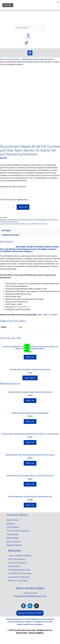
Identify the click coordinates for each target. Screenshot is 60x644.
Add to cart (23, 206)
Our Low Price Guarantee (18, 530)
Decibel (17, 223)
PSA (36, 223)
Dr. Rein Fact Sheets (17, 562)
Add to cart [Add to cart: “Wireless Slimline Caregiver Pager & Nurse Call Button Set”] (30, 400)
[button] (30, 53)
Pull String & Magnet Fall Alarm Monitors (46, 219)
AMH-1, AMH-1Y (44, 314)
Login (28, 37)
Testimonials (13, 534)
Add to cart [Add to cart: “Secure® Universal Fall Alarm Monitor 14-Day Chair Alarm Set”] (30, 483)
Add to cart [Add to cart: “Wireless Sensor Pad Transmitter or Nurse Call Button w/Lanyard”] (30, 462)
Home (2, 59)
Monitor (22, 223)
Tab (46, 223)
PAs (33, 223)
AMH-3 (55, 314)
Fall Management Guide (19, 569)
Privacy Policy (22, 632)
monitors (28, 223)
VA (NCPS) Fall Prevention (20, 573)
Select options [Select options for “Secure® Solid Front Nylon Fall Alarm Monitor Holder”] (30, 377)
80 (4, 223)
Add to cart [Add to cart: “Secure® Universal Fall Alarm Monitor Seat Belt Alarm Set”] (30, 504)
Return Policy (13, 519)
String (42, 223)
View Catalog (13, 526)
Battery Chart (13, 537)
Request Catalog (14, 544)
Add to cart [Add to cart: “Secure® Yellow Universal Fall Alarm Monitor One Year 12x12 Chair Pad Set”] (30, 442)
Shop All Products (13, 59)
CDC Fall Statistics (17, 558)
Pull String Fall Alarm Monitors (9, 221)
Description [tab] (6, 230)
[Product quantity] (8, 206)
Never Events (14, 566)
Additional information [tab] (11, 234)
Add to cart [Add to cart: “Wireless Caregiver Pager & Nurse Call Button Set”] (30, 421)
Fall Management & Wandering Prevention (38, 59)
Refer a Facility (14, 541)
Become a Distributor (18, 580)
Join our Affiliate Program (20, 555)
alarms (12, 223)
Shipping (11, 523)
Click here (4, 199)
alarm (8, 223)
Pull (39, 223)
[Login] (28, 35)
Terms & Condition (36, 632)
